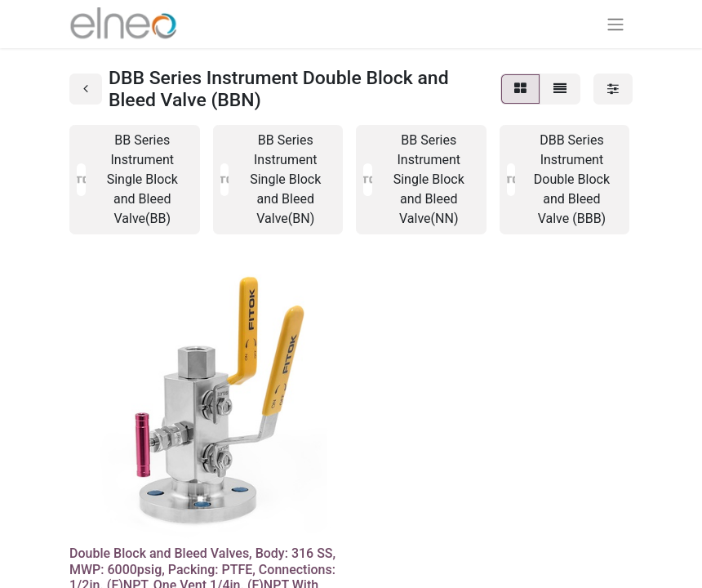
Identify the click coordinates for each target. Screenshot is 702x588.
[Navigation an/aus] (615, 24)
